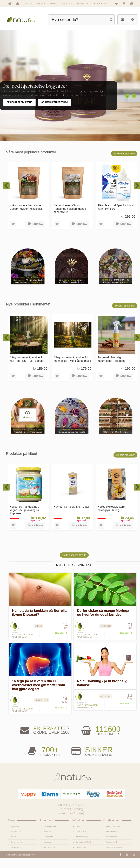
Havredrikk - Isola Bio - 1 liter (71, 517)
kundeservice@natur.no (72, 815)
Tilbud (53, 4)
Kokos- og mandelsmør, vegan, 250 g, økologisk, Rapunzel (25, 520)
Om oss (28, 4)
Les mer (60, 643)
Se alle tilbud (16, 857)
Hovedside (15, 836)
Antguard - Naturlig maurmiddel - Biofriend (112, 369)
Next (134, 106)
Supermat (47, 841)
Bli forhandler (100, 4)
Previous (127, 106)
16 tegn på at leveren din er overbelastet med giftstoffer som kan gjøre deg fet (39, 695)
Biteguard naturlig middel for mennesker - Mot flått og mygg (72, 369)
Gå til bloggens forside (74, 565)
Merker (14, 847)
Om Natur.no (16, 841)
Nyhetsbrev (66, 4)
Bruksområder (81, 841)
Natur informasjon (22, 645)
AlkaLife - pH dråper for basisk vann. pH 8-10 (116, 217)
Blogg (78, 836)
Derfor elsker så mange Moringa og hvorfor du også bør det (103, 622)
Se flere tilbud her (125, 465)
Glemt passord (112, 841)
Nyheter (41, 4)
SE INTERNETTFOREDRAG (55, 112)
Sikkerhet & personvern (115, 857)
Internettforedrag (82, 847)
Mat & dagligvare (50, 836)
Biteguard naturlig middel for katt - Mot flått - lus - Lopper (27, 369)
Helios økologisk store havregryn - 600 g (111, 518)
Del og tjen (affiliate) (83, 852)
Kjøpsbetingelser (113, 852)
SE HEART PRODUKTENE (19, 112)
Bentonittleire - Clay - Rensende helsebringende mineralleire (70, 218)
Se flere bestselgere (124, 164)
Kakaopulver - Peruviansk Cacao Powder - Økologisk (26, 217)
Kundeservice (111, 847)
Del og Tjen (83, 4)
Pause (135, 87)
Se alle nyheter (17, 852)
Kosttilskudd (48, 847)
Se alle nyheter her (125, 316)
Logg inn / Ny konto (114, 836)
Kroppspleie (48, 852)
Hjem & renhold (49, 857)
